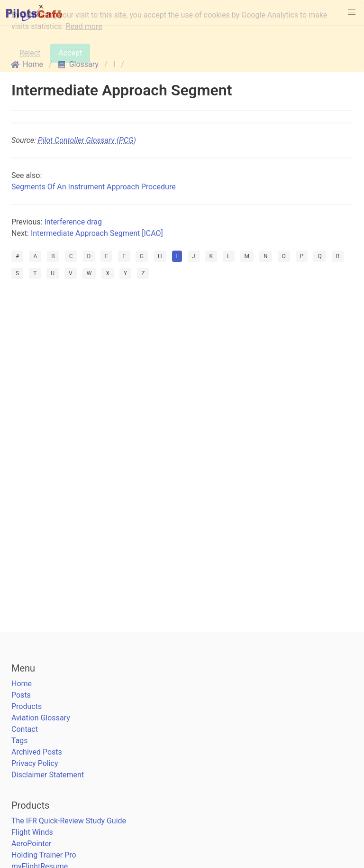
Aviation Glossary (41, 718)
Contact (25, 729)
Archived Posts (37, 752)
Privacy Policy (35, 763)
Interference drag (73, 222)
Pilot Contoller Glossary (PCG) (87, 140)
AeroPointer (31, 844)
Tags (20, 741)
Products (27, 706)
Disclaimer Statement (48, 775)
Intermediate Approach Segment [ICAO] (97, 233)
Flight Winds (32, 832)
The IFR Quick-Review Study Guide (69, 821)
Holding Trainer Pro (44, 855)
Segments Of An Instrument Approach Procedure (94, 187)
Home (22, 684)
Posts (21, 695)
